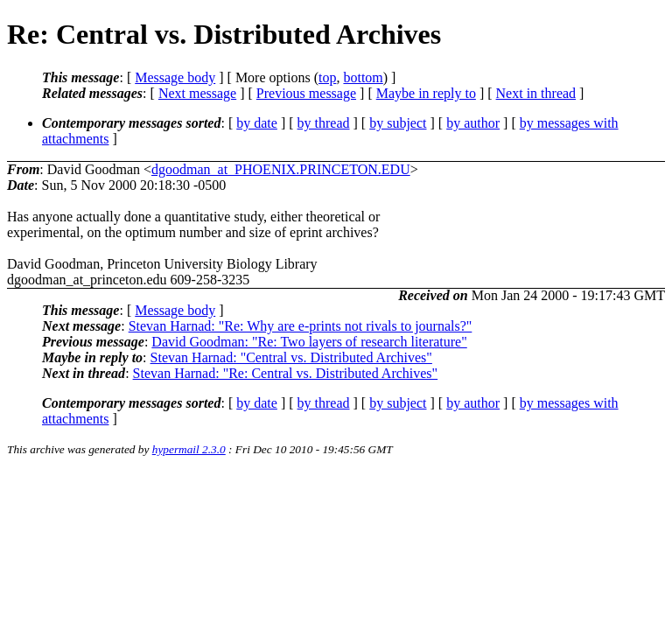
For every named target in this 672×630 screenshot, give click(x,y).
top (327, 77)
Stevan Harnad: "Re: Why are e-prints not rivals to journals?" (301, 326)
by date (257, 123)
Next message (197, 93)
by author (473, 123)
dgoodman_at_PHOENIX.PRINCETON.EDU (281, 169)
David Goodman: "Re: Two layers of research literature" (309, 342)
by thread (324, 123)
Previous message (306, 93)
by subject (398, 123)
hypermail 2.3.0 (189, 449)
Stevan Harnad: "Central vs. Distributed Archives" (291, 357)
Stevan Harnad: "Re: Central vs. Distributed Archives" (286, 373)
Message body (175, 77)
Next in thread (536, 93)
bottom (363, 77)
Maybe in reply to (426, 93)
